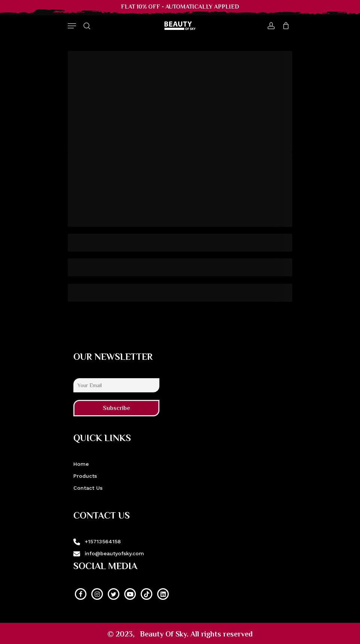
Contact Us (88, 488)
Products (85, 476)
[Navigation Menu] (72, 26)
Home (81, 464)
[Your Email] (116, 385)
